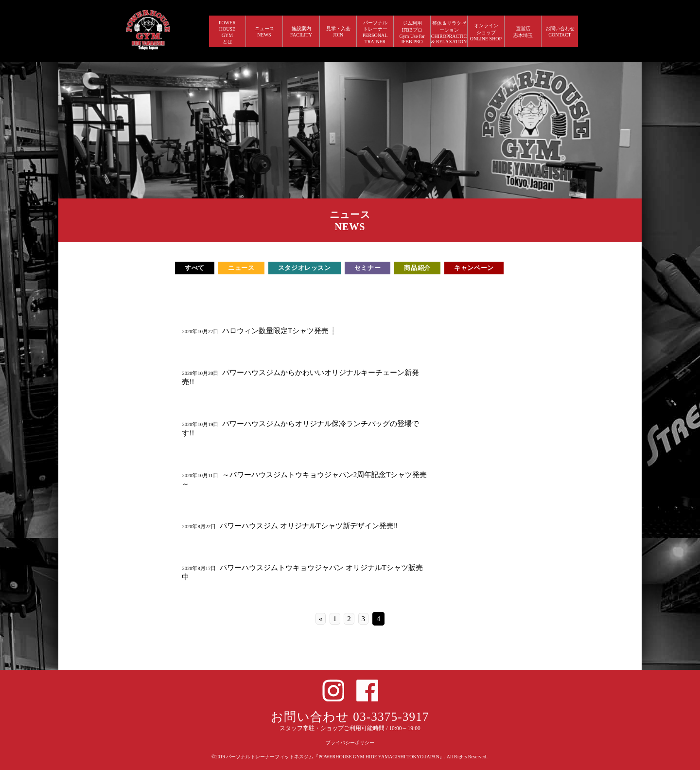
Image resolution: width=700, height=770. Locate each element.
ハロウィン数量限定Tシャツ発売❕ (280, 331)
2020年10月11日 (200, 475)
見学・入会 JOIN (338, 32)
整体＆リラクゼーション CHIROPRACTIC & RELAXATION (449, 32)
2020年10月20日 (200, 373)
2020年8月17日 (199, 568)
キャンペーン (474, 268)
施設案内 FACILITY (301, 32)
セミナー (368, 268)
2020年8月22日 (199, 527)
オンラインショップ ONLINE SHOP (486, 32)
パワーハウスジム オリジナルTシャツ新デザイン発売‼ (309, 526)
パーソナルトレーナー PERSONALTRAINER (375, 32)
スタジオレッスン (305, 268)
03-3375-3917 (391, 717)
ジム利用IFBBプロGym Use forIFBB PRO (412, 32)
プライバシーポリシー (350, 743)
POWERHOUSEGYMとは (227, 32)
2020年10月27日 (200, 331)
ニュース (241, 268)
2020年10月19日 (200, 424)
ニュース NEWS (264, 32)
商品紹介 (417, 268)
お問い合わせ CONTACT (560, 32)
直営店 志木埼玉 (523, 32)
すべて (195, 268)
